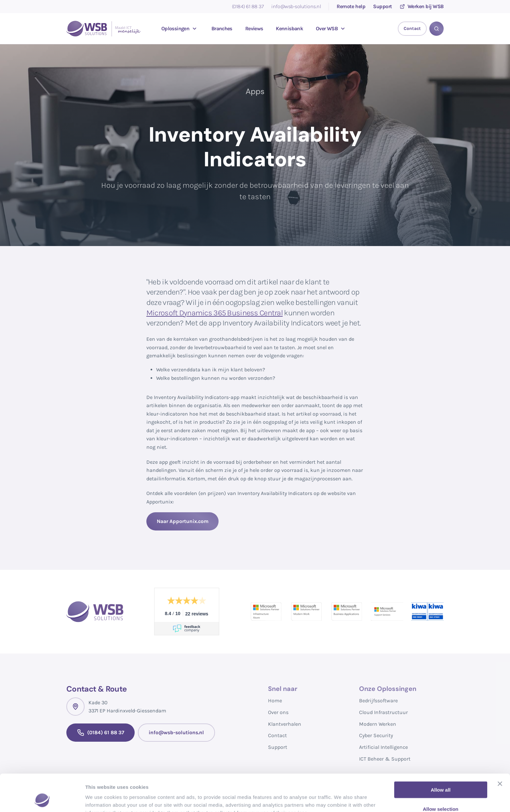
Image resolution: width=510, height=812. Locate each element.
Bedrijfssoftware (378, 701)
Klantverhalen (285, 724)
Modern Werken (378, 724)
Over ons (278, 712)
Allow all (441, 755)
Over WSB (331, 29)
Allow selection (441, 774)
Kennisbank (289, 29)
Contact (277, 735)
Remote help (351, 6)
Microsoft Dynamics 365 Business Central (215, 313)
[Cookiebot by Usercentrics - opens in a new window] (42, 799)
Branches (222, 29)
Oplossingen (180, 29)
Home (275, 701)
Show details (341, 799)
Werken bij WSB (422, 6)
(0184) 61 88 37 (248, 6)
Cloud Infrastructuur (383, 712)
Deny (441, 793)
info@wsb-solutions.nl (296, 6)
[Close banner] (500, 749)
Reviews (254, 29)
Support (382, 6)
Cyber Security (376, 735)
